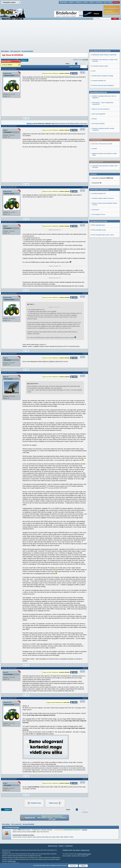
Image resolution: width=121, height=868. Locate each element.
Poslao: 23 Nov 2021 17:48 (10, 373)
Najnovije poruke (53, 846)
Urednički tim (69, 846)
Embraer (7, 65)
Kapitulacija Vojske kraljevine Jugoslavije (104, 188)
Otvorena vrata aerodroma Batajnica (103, 218)
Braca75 (6, 672)
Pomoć (110, 2)
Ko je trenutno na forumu (12, 827)
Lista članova (99, 2)
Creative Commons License (84, 854)
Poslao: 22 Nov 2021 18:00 (10, 293)
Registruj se (79, 2)
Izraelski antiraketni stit (99, 136)
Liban (94, 204)
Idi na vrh (86, 812)
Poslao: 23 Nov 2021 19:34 (10, 698)
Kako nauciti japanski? (99, 247)
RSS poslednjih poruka (99, 172)
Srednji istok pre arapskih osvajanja (103, 209)
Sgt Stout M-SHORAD (27, 51)
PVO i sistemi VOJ (15, 51)
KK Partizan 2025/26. (99, 257)
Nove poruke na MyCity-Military (100, 184)
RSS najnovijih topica (99, 167)
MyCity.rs (78, 850)
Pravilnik (91, 2)
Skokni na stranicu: (75, 67)
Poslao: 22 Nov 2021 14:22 (10, 69)
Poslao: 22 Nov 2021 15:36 (10, 126)
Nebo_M (6, 377)
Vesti (74, 850)
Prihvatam (73, 866)
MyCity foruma (12, 861)
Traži (105, 2)
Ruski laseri (96, 152)
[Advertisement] (61, 36)
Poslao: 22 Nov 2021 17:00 (10, 187)
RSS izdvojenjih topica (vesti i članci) (103, 177)
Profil (27, 118)
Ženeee (94, 252)
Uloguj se (72, 2)
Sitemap (61, 846)
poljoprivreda (7, 73)
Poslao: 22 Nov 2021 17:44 (10, 222)
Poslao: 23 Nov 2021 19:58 (10, 779)
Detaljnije (85, 830)
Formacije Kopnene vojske (100, 199)
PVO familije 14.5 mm (99, 157)
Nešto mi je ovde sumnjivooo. (101, 242)
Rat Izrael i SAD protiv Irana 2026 (102, 86)
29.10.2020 (85, 60)
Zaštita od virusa (85, 850)
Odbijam (83, 866)
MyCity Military (64, 2)
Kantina (86, 2)
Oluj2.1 (5, 130)
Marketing (116, 2)
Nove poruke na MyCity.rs (98, 225)
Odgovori (24, 60)
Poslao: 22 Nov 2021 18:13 (10, 354)
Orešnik (95, 91)
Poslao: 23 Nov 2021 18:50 (10, 668)
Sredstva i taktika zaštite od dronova (103, 141)
